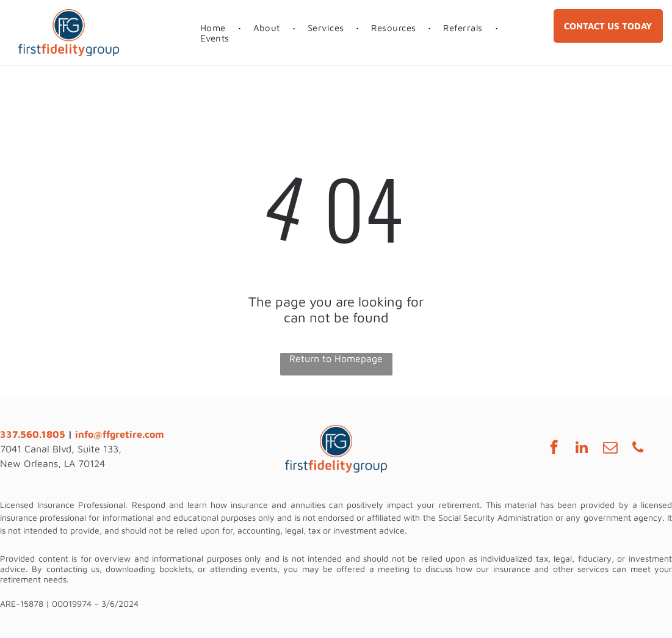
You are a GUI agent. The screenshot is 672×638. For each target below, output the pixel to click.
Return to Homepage (336, 358)
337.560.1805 (33, 434)
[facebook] (554, 449)
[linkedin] (582, 449)
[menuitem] (215, 28)
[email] (610, 449)
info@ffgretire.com (120, 434)
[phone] (638, 449)
